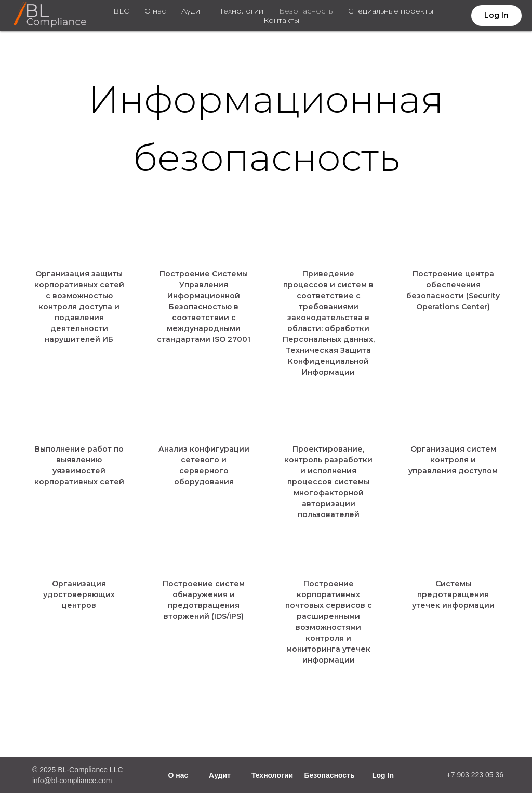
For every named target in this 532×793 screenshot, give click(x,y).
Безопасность (306, 11)
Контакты (281, 20)
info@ (42, 781)
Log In (383, 775)
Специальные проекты (391, 11)
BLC (121, 11)
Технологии (241, 11)
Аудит (192, 11)
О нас (155, 11)
